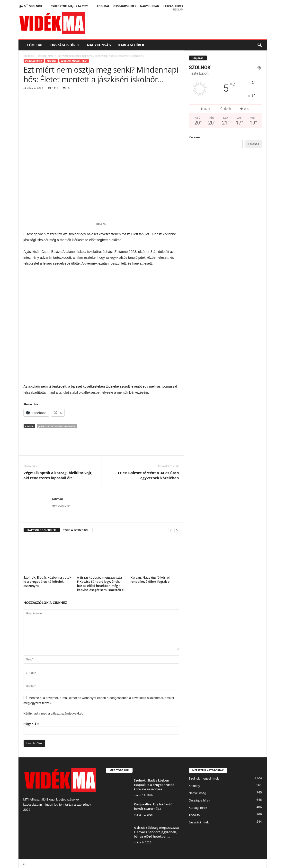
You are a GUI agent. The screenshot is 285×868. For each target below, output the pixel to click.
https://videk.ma (61, 504)
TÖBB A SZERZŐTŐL (76, 528)
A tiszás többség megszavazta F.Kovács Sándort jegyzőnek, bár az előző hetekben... (156, 830)
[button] (259, 45)
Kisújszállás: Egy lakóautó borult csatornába (153, 805)
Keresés (195, 137)
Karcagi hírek (173, 6)
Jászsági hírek (46, 56)
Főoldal (103, 6)
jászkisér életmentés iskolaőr (57, 424)
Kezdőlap (29, 56)
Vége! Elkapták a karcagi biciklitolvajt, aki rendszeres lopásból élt (58, 473)
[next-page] (177, 529)
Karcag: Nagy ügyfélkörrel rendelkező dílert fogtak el (151, 578)
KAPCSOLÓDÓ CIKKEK (42, 528)
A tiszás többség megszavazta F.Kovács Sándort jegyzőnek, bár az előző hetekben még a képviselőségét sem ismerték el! (101, 582)
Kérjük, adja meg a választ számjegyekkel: (53, 712)
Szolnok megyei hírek (74, 61)
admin (58, 497)
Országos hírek (125, 6)
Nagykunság (150, 6)
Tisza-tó (194, 813)
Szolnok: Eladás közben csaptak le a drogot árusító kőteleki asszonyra (48, 580)
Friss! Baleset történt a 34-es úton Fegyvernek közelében (148, 473)
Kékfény (52, 61)
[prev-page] (171, 529)
